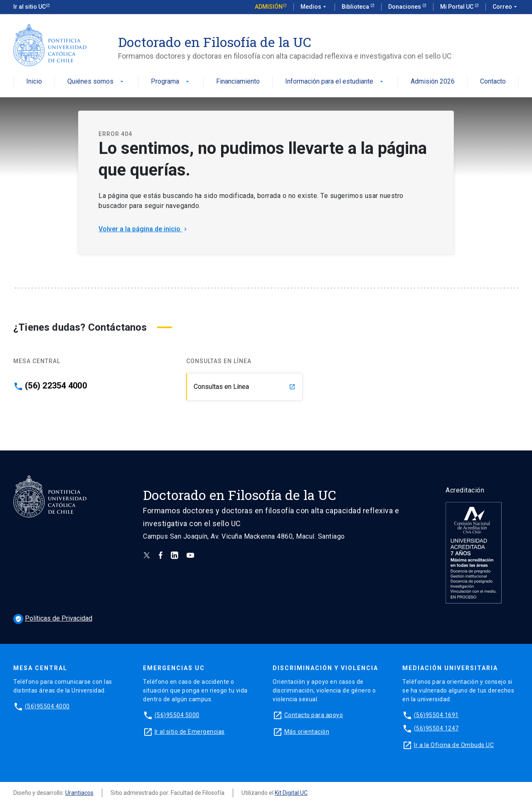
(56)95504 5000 (177, 715)
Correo (506, 7)
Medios (314, 7)
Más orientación (307, 732)
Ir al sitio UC (30, 7)
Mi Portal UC (457, 7)
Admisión (269, 7)
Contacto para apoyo (314, 715)
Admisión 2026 (433, 82)
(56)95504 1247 (436, 728)
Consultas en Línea (245, 387)
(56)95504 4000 (47, 706)
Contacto (493, 82)
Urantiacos (79, 793)
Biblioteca (356, 7)
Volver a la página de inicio (144, 229)
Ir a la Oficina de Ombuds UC (454, 745)
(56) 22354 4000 (56, 386)
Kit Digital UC (291, 793)
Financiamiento (238, 82)
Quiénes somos (96, 82)
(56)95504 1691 (436, 715)
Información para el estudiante (335, 82)
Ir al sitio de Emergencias (190, 732)
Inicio (34, 82)
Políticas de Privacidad (53, 618)
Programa (171, 82)
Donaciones (405, 7)
